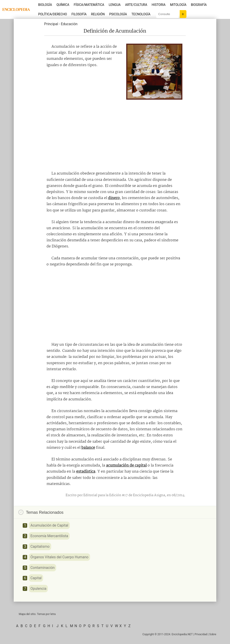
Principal (51, 24)
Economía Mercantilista (49, 536)
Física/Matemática (89, 5)
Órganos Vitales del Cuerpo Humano (59, 557)
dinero (114, 198)
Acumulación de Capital (49, 525)
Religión (98, 14)
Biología (45, 5)
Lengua (115, 5)
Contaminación (42, 568)
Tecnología (141, 14)
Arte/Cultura (136, 5)
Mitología (178, 5)
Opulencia (38, 589)
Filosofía (79, 14)
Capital (36, 578)
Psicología (118, 14)
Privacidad (201, 634)
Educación (69, 24)
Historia (159, 5)
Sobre (213, 634)
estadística (86, 472)
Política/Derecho (53, 14)
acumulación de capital (126, 466)
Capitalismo (40, 546)
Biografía (199, 5)
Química (63, 5)
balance (88, 448)
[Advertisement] (115, 133)
